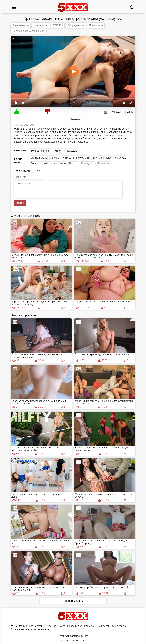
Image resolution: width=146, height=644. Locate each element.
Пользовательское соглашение (29, 630)
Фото (62, 626)
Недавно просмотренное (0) (28, 31)
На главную (20, 626)
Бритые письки (102, 158)
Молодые (71, 151)
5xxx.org (80, 641)
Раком (73, 164)
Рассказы (90, 626)
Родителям (104, 626)
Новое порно (41, 25)
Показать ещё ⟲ (73, 601)
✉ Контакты (119, 626)
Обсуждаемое (76, 25)
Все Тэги (52, 626)
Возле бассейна (40, 164)
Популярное (96, 25)
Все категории (20, 25)
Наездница (88, 164)
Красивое (60, 164)
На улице (120, 158)
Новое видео (75, 626)
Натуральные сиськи (76, 158)
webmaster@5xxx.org (77, 636)
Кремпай (104, 164)
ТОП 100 (58, 25)
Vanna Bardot (39, 158)
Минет (58, 151)
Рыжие (55, 158)
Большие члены (40, 151)
